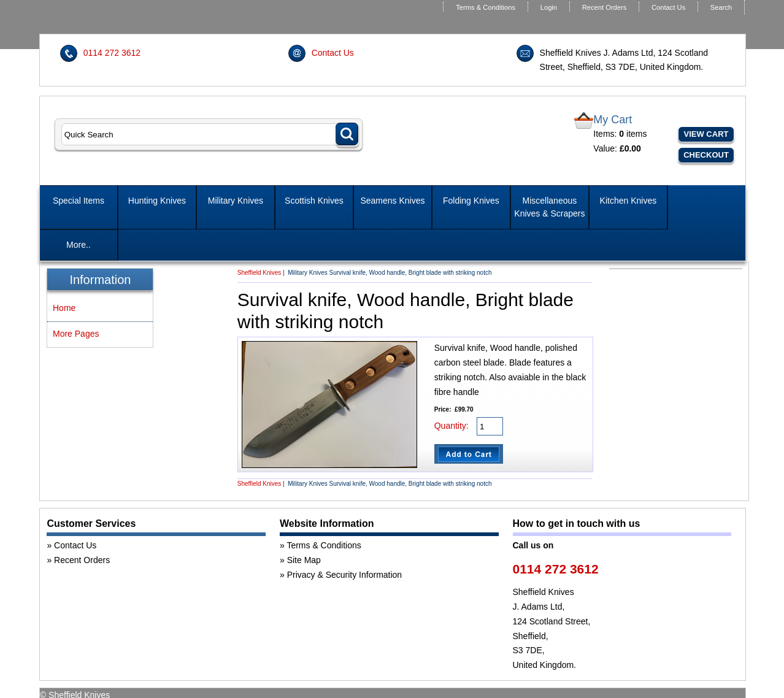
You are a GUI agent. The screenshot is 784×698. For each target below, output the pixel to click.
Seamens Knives (392, 201)
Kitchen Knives (628, 201)
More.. (79, 245)
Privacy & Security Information (345, 575)
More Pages (76, 334)
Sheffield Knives (259, 273)
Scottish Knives (314, 201)
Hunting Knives (157, 201)
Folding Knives (471, 201)
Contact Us (668, 7)
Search (721, 7)
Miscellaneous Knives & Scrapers (549, 207)
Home (64, 308)
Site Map (304, 560)
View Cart (706, 134)
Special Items (79, 201)
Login (549, 7)
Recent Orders (605, 7)
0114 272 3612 (112, 53)
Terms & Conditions (486, 7)
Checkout (706, 155)
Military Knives (236, 201)
